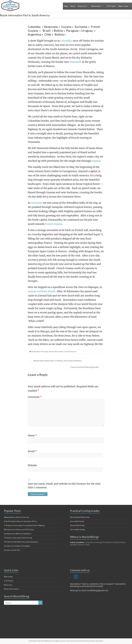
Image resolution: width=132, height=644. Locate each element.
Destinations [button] (96, 6)
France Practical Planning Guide (86, 367)
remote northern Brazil (41, 291)
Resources (82, 6)
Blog (66, 6)
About (73, 6)
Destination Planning (40, 351)
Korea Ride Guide (77, 521)
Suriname (37, 203)
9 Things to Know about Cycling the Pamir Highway (24, 525)
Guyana (96, 161)
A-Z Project (111, 6)
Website (32, 465)
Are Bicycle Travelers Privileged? (17, 546)
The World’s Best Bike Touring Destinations (21, 542)
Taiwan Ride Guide (77, 525)
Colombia (66, 41)
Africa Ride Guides (77, 529)
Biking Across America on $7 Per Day (19, 529)
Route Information (56, 351)
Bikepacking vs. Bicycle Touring (16, 517)
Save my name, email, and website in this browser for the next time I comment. (64, 486)
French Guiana (54, 224)
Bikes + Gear (123, 6)
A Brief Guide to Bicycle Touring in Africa (20, 521)
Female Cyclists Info (12, 550)
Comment (35, 397)
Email (32, 451)
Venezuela (75, 62)
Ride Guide (8, 577)
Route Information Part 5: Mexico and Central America (56, 361)
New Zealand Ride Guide (80, 517)
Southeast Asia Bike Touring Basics (18, 534)
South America (70, 351)
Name (32, 435)
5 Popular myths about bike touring (18, 538)
